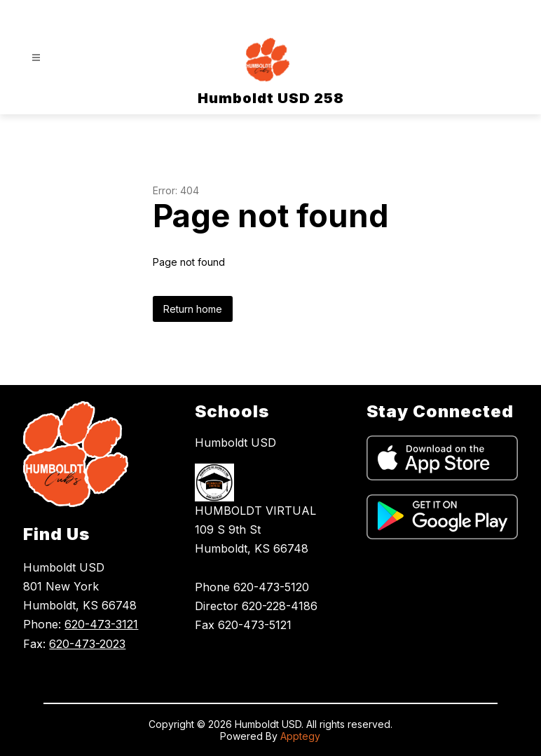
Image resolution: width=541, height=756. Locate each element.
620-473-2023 (87, 644)
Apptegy (300, 736)
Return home (193, 309)
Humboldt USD (235, 443)
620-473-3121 (101, 624)
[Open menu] (36, 58)
